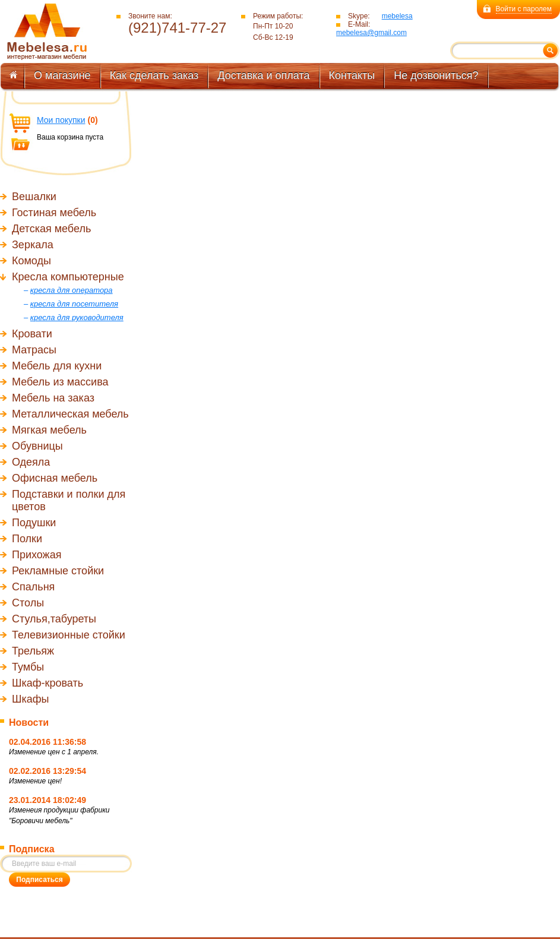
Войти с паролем (524, 9)
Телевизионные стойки (69, 635)
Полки (27, 539)
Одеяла (31, 462)
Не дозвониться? (436, 75)
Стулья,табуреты (54, 619)
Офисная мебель (55, 478)
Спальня (33, 587)
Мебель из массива (60, 382)
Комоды (31, 261)
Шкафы (31, 699)
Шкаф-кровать (48, 683)
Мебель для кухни (57, 366)
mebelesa (397, 16)
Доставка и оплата (263, 75)
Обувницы (37, 446)
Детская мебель (51, 229)
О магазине (62, 75)
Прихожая (37, 555)
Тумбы (28, 667)
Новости (29, 723)
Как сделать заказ (154, 75)
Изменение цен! (35, 781)
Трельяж (33, 651)
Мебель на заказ (53, 398)
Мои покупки (61, 120)
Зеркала (33, 245)
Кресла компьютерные (68, 277)
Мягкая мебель (49, 430)
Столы (28, 603)
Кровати (32, 334)
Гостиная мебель (54, 213)
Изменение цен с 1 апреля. (54, 752)
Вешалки (34, 197)
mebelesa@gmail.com (371, 33)
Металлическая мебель (70, 414)
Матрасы (34, 350)
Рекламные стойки (58, 571)
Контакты (352, 75)
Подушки (34, 523)
